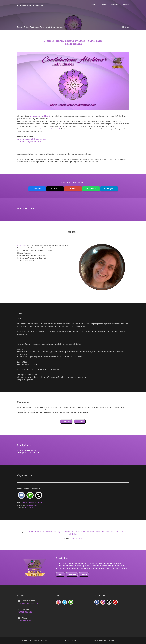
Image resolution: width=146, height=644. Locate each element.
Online (26, 27)
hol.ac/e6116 (77, 538)
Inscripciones (51, 27)
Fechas (20, 27)
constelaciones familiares (85, 532)
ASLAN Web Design (101, 640)
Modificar (126, 27)
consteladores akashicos (105, 532)
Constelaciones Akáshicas (30, 5)
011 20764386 (29, 508)
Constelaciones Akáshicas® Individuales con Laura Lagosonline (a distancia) (73, 42)
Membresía (66, 421)
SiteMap (66, 640)
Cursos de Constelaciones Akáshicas (39, 532)
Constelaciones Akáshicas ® (50, 129)
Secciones (103, 5)
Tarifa (42, 27)
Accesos (126, 5)
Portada (93, 5)
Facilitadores (35, 27)
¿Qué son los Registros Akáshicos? (30, 142)
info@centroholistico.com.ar (32, 503)
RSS (74, 640)
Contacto (60, 27)
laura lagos (58, 532)
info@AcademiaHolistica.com (29, 603)
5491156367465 (31, 505)
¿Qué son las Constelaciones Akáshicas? (32, 139)
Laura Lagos (22, 245)
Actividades (115, 5)
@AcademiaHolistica (25, 621)
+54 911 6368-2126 (25, 612)
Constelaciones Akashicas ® (40, 116)
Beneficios (80, 421)
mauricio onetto (69, 532)
